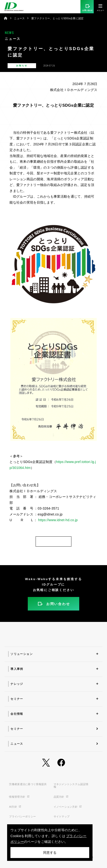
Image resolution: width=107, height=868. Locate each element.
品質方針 (61, 797)
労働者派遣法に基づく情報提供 (28, 784)
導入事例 (17, 669)
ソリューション (22, 654)
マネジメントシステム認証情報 (71, 785)
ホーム (6, 18)
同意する (50, 853)
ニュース (19, 18)
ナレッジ (17, 684)
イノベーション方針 (68, 807)
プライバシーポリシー (22, 816)
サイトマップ (62, 816)
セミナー (17, 699)
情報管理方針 (19, 797)
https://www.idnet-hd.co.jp (58, 520)
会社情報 (17, 714)
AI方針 (15, 807)
